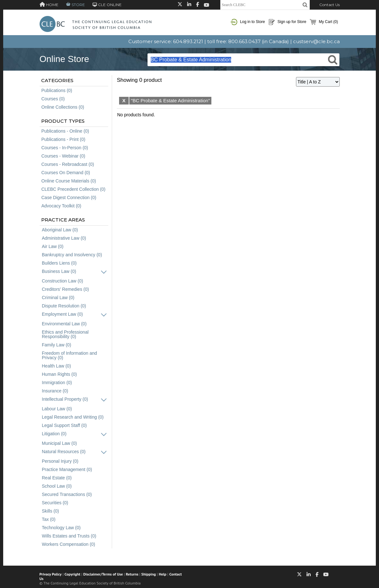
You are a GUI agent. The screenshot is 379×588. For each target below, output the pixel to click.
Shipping (149, 574)
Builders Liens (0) (59, 263)
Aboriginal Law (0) (60, 230)
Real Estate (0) (57, 478)
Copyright (72, 574)
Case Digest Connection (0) (69, 197)
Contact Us (330, 5)
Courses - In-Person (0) (65, 148)
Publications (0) (57, 90)
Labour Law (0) (57, 409)
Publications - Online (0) (65, 131)
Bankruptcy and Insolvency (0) (72, 255)
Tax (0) (49, 519)
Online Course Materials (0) (69, 181)
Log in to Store (248, 22)
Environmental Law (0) (64, 324)
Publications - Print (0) (64, 139)
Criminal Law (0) (58, 298)
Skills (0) (50, 511)
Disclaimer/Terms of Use (103, 574)
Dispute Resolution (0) (64, 306)
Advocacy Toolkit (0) (61, 206)
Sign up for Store (287, 22)
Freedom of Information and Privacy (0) (69, 355)
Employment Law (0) (62, 314)
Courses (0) (53, 99)
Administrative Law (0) (64, 238)
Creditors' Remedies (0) (65, 289)
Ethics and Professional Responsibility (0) (65, 334)
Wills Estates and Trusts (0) (69, 536)
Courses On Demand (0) (66, 173)
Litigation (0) (54, 434)
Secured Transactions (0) (67, 494)
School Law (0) (57, 486)
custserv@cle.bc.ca (316, 41)
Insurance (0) (55, 391)
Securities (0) (55, 503)
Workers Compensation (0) (68, 544)
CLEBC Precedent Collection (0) (74, 189)
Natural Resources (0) (64, 452)
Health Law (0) (56, 366)
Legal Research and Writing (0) (73, 417)
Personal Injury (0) (60, 461)
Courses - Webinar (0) (63, 156)
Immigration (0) (57, 383)
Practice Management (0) (67, 469)
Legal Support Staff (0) (64, 425)
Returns (132, 574)
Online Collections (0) (63, 107)
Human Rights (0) (59, 374)
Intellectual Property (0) (65, 399)
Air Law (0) (53, 246)
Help (163, 574)
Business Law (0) (59, 271)
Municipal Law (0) (59, 443)
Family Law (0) (57, 345)
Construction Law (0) (62, 281)
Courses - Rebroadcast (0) (68, 164)
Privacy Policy (51, 574)
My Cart (324, 22)
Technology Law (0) (61, 528)
